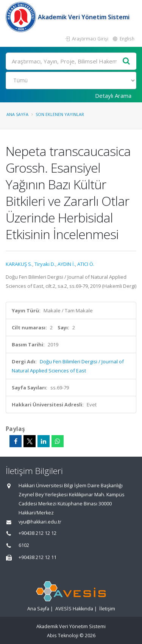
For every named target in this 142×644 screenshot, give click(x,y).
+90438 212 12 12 (37, 533)
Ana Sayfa (17, 114)
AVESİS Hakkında (74, 609)
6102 (24, 545)
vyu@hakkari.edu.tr (40, 522)
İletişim (107, 609)
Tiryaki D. (45, 264)
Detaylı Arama (113, 96)
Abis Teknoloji (63, 636)
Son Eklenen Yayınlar (60, 114)
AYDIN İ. (66, 264)
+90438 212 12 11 (37, 557)
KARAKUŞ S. (19, 264)
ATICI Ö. (86, 264)
